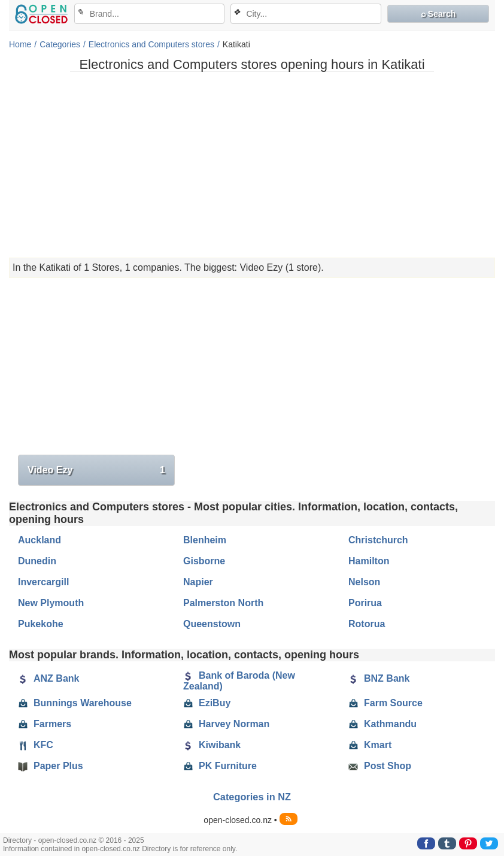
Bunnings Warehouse (75, 703)
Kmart (370, 745)
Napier (198, 582)
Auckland (40, 540)
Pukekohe (41, 624)
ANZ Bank (48, 679)
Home (20, 44)
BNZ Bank (379, 679)
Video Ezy (96, 470)
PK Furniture (220, 766)
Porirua (365, 603)
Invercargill (43, 582)
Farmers (45, 724)
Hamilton (369, 561)
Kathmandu (382, 724)
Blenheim (205, 540)
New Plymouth (51, 603)
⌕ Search (438, 14)
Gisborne (204, 561)
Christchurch (378, 540)
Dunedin (37, 561)
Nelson (364, 582)
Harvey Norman (226, 724)
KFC (36, 745)
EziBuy (207, 703)
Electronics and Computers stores (151, 44)
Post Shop (380, 766)
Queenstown (212, 624)
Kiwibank (212, 745)
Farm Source (385, 703)
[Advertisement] (252, 165)
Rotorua (367, 624)
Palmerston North (223, 603)
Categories (60, 44)
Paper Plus (51, 766)
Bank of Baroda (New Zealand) (239, 681)
